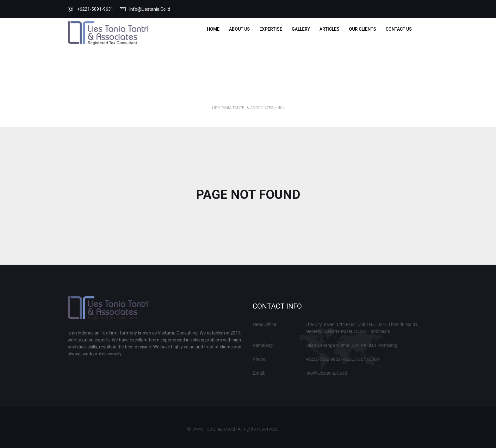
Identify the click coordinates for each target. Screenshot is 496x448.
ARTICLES (329, 29)
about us (239, 29)
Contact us (399, 29)
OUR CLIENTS (363, 29)
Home (213, 29)
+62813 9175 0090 (360, 359)
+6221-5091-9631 (95, 9)
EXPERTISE (271, 29)
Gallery (301, 29)
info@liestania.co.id (150, 9)
